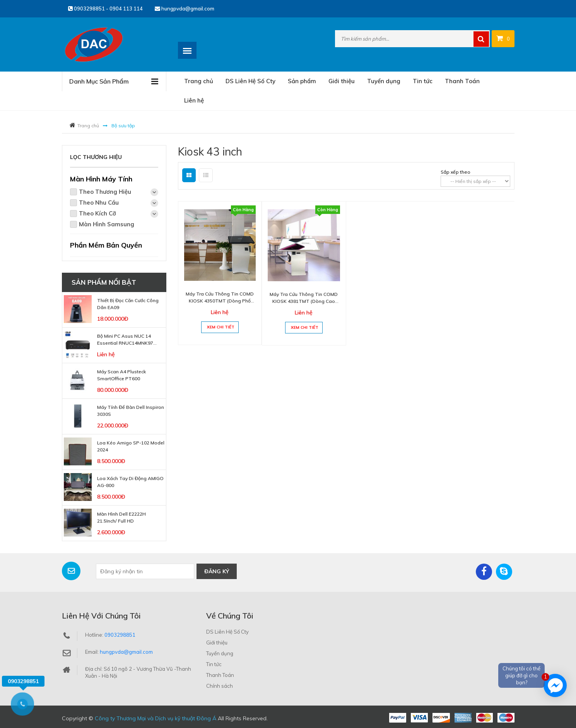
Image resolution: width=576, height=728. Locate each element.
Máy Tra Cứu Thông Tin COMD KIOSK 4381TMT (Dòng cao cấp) (304, 301)
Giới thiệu (342, 81)
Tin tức (423, 81)
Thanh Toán (462, 81)
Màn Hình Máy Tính (101, 179)
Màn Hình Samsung (107, 224)
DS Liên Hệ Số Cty (250, 81)
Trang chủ (199, 81)
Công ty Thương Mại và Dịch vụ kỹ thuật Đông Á (156, 718)
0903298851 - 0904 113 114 (105, 9)
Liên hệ (194, 100)
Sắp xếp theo (456, 172)
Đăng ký (217, 571)
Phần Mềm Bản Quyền (106, 245)
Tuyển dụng (384, 81)
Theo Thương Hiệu (119, 192)
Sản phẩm (302, 81)
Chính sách (220, 686)
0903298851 (120, 635)
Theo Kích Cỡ (119, 214)
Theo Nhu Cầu (119, 203)
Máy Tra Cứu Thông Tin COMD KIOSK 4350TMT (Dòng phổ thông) (220, 301)
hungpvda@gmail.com (185, 9)
